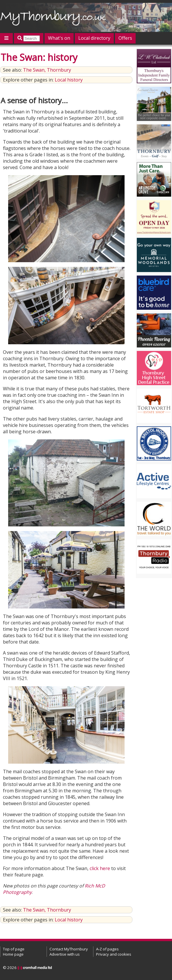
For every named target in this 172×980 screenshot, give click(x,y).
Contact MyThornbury (69, 949)
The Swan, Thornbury (47, 70)
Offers (125, 38)
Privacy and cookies (114, 954)
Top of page (14, 949)
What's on (59, 38)
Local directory (94, 38)
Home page (13, 954)
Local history (69, 80)
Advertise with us (65, 954)
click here (100, 868)
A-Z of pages (107, 949)
